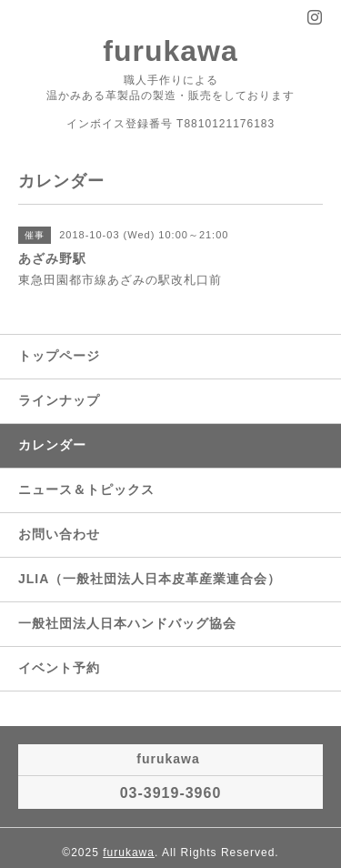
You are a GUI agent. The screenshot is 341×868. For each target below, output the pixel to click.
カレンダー (52, 445)
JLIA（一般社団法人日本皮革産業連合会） (150, 579)
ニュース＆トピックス (86, 490)
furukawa (170, 51)
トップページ (59, 356)
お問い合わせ (59, 534)
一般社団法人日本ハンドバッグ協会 (127, 623)
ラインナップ (59, 400)
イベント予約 (59, 668)
